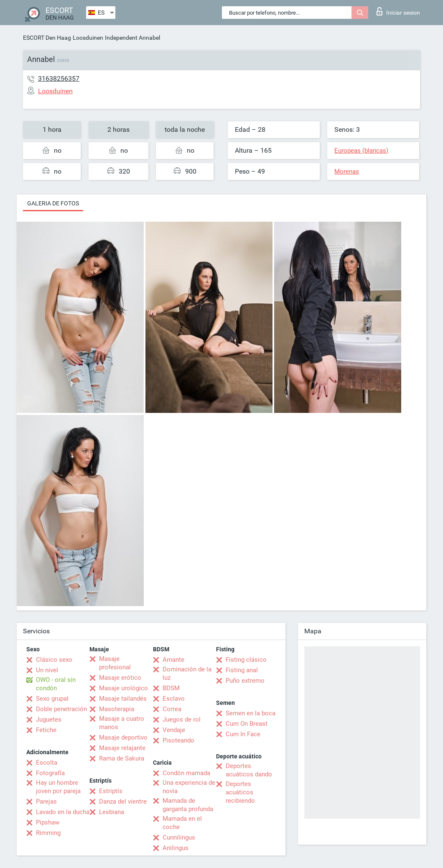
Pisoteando (178, 740)
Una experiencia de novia (189, 787)
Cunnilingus (179, 837)
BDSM (171, 688)
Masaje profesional (115, 663)
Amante (173, 660)
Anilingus (176, 848)
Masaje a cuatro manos (122, 723)
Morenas (347, 172)
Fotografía (50, 773)
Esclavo (174, 699)
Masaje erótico (120, 678)
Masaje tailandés (123, 699)
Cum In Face (243, 734)
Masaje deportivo (123, 737)
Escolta (47, 763)
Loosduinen (88, 38)
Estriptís (111, 791)
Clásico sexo (54, 660)
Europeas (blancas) (361, 151)
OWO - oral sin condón (56, 684)
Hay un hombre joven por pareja (58, 787)
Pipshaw (48, 822)
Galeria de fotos (53, 203)
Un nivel (47, 670)
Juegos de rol (182, 719)
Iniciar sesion (398, 11)
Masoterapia (117, 709)
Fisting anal (242, 670)
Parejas (46, 801)
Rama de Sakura (122, 758)
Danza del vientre (123, 801)
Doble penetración (61, 709)
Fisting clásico (246, 660)
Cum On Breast (247, 724)
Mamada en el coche (182, 823)
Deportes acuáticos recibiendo (240, 792)
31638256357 (59, 78)
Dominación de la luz (187, 673)
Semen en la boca (251, 713)
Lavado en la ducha (63, 812)
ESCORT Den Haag (47, 38)
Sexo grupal (52, 699)
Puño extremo (245, 681)
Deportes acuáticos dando (249, 770)
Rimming (48, 833)
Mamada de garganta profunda (188, 805)
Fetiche (46, 730)
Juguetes (49, 719)
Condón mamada (186, 773)
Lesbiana (112, 812)
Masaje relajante (122, 748)
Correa (172, 709)
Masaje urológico (123, 688)
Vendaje (174, 730)
